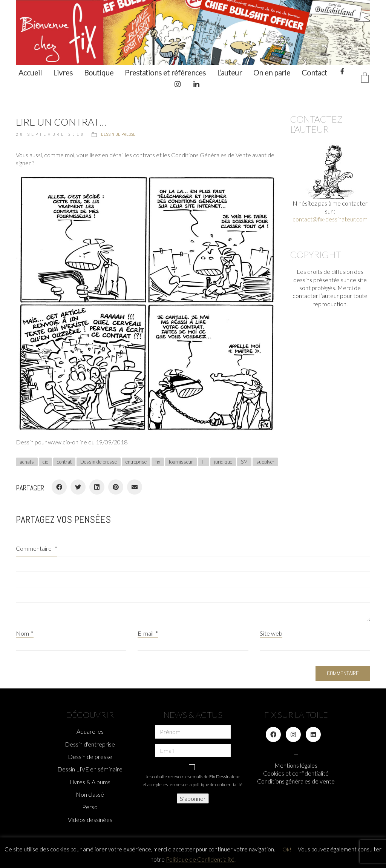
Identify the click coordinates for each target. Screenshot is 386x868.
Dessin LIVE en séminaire (90, 769)
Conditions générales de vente (296, 781)
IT (204, 462)
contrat (64, 462)
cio (45, 462)
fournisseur (181, 462)
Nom (25, 633)
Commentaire (37, 548)
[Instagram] (293, 734)
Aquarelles (90, 731)
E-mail (148, 633)
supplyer (265, 462)
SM (244, 462)
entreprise (136, 462)
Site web (271, 633)
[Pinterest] (116, 487)
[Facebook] (59, 487)
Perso (90, 807)
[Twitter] (78, 487)
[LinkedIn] (97, 487)
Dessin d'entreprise (90, 744)
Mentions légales (296, 765)
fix (158, 462)
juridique (223, 462)
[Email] (135, 487)
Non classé (90, 794)
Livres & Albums (90, 782)
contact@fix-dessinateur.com (330, 219)
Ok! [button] (287, 849)
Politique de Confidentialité (200, 859)
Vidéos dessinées (90, 820)
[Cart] (365, 78)
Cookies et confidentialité (296, 773)
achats (27, 462)
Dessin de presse (118, 134)
